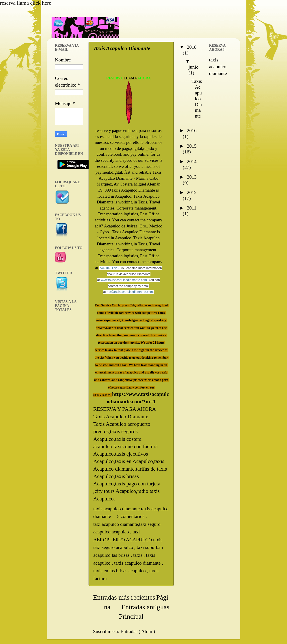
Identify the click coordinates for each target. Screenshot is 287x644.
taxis (138, 555)
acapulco (121, 532)
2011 (191, 208)
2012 (192, 192)
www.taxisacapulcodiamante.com (124, 280)
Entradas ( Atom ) (138, 631)
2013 (192, 177)
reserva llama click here (26, 3)
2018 (192, 47)
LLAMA (130, 78)
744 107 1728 (109, 268)
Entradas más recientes (124, 597)
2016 (192, 131)
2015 (192, 146)
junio (194, 67)
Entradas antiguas (145, 607)
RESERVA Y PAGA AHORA (125, 409)
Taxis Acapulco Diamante (122, 48)
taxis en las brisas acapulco (120, 571)
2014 (192, 162)
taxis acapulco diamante (138, 563)
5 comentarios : (133, 516)
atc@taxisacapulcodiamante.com (130, 292)
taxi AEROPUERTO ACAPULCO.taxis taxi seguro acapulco (128, 540)
